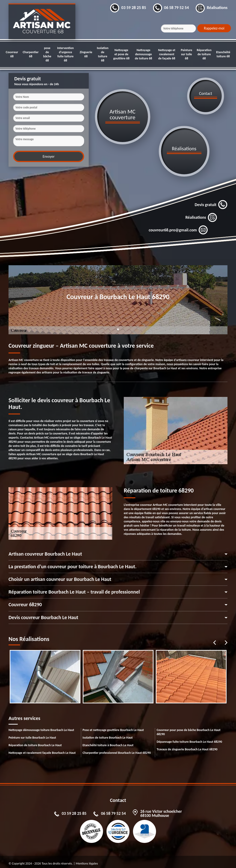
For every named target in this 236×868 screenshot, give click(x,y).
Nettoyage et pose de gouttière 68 (121, 54)
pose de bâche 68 (47, 54)
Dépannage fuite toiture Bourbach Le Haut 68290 (189, 738)
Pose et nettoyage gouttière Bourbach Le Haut (113, 727)
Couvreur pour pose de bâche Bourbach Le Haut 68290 (189, 729)
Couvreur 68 (12, 54)
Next (226, 639)
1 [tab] (118, 329)
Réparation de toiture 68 (204, 54)
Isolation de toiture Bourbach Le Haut (108, 734)
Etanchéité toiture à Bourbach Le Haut (108, 742)
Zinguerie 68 (86, 54)
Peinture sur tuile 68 (186, 54)
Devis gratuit (211, 201)
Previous (215, 639)
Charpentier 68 (31, 54)
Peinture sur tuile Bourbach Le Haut (32, 734)
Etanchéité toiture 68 (223, 54)
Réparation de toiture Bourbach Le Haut (35, 742)
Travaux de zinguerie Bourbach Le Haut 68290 (187, 746)
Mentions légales (87, 860)
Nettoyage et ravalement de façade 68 (167, 54)
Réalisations (201, 214)
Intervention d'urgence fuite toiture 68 (65, 54)
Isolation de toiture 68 (103, 54)
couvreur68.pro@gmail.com (178, 227)
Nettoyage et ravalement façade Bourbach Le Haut (42, 749)
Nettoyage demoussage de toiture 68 (143, 54)
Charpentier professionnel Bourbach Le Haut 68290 (117, 749)
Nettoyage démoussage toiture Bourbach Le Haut (41, 727)
